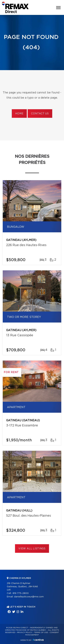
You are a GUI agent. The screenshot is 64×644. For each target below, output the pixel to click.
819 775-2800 (21, 593)
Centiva (38, 640)
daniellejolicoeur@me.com (29, 597)
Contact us (40, 114)
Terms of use (41, 633)
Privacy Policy (25, 633)
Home (19, 114)
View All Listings (32, 549)
